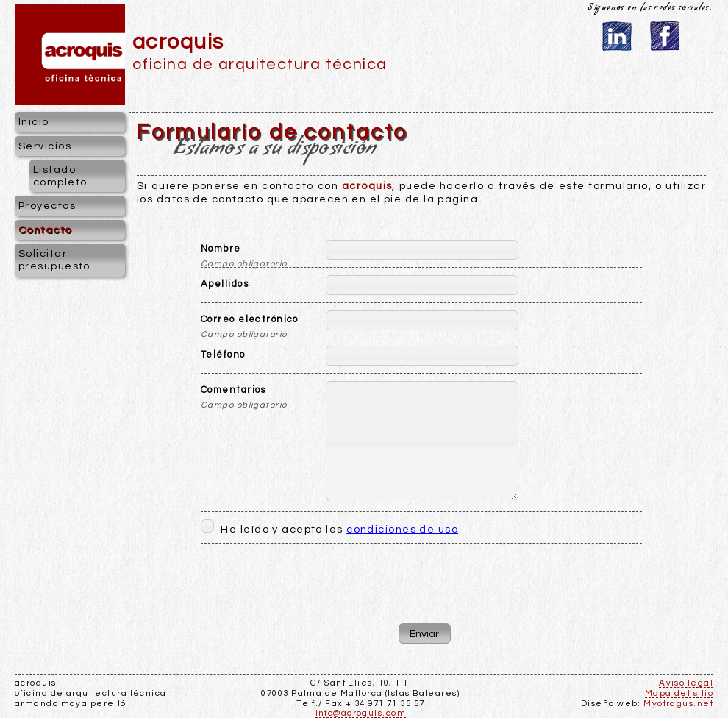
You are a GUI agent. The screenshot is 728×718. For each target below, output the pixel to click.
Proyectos (47, 206)
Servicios (45, 146)
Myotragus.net (678, 704)
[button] (425, 634)
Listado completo (60, 176)
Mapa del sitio (679, 693)
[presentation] (421, 580)
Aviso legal (686, 683)
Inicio (34, 122)
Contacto (45, 230)
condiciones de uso (402, 529)
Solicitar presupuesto (54, 260)
